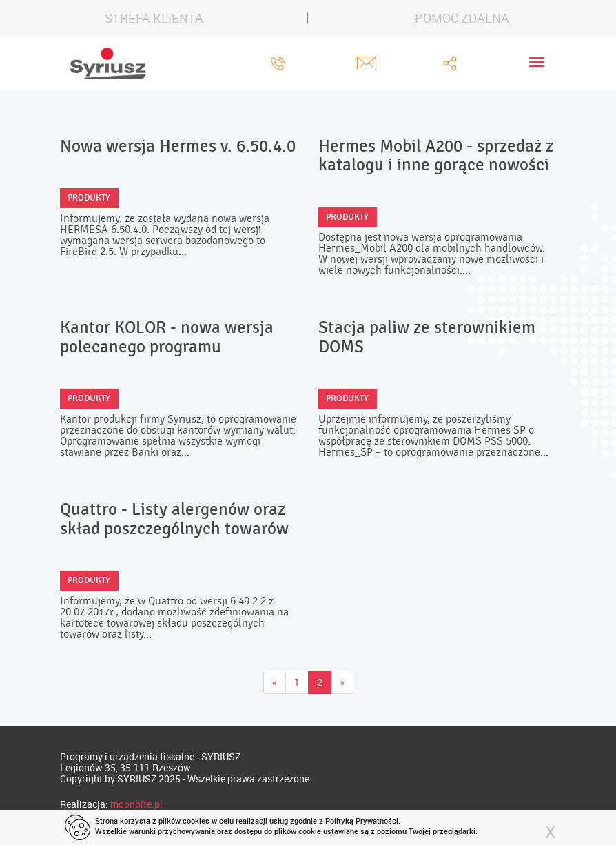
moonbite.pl (136, 804)
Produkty (89, 198)
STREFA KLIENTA (154, 18)
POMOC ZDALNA (462, 18)
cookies (196, 821)
